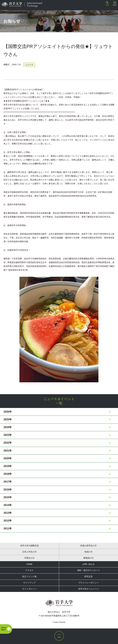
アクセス (29, 570)
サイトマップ (29, 583)
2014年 (8, 505)
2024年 (8, 427)
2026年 (8, 412)
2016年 (8, 490)
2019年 (8, 466)
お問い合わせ (88, 564)
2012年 (8, 521)
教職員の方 (89, 558)
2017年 (8, 482)
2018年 (8, 474)
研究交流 (88, 576)
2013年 (8, 513)
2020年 (8, 458)
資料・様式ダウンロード (89, 570)
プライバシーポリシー (88, 583)
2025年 (8, 419)
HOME (29, 564)
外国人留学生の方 (88, 546)
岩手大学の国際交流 (29, 546)
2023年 (8, 435)
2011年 (8, 529)
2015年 (8, 497)
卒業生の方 (29, 558)
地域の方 (88, 552)
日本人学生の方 (29, 552)
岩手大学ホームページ (88, 589)
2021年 (8, 451)
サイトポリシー (29, 589)
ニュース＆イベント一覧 (59, 401)
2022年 (8, 443)
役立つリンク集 (29, 576)
